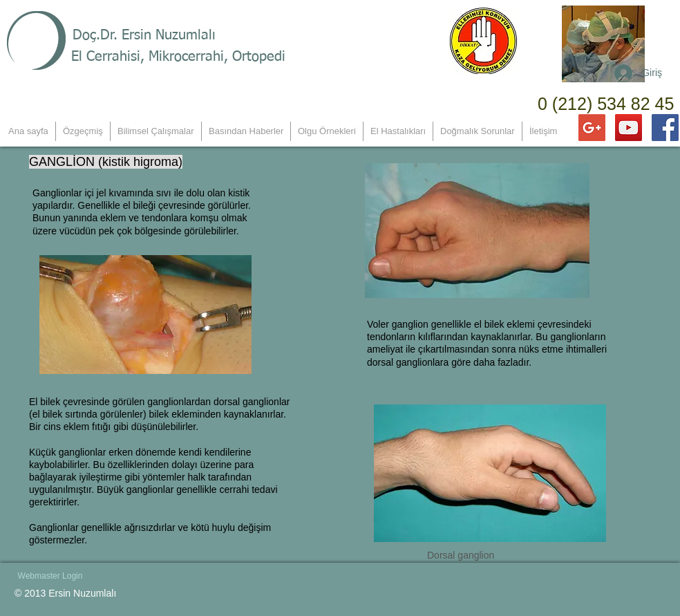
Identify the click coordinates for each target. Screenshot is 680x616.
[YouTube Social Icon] (629, 128)
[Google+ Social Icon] (592, 128)
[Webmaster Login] (50, 576)
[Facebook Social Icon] (665, 128)
